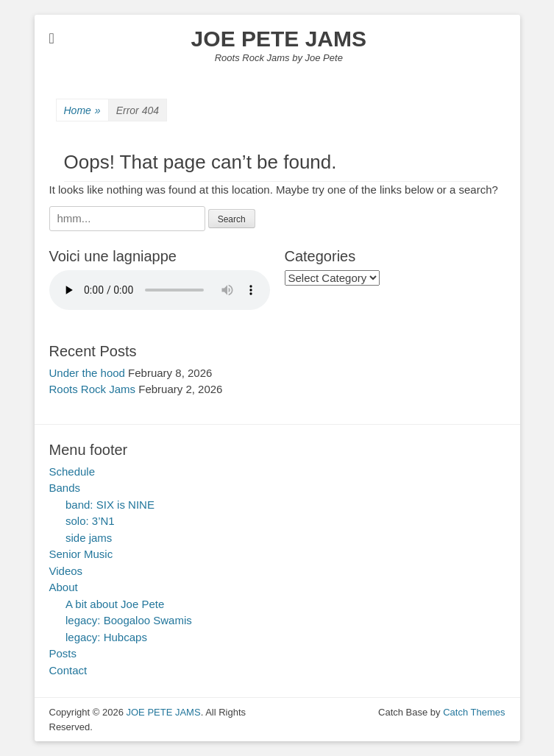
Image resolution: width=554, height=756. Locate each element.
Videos (66, 571)
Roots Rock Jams (93, 389)
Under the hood (87, 373)
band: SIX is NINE (110, 505)
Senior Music (81, 554)
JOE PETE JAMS (279, 39)
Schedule (72, 471)
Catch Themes (474, 712)
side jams (89, 538)
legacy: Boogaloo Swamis (129, 620)
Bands (65, 488)
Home (82, 111)
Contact (68, 670)
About (64, 587)
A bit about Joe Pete (115, 604)
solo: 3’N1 (90, 521)
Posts (63, 653)
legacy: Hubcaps (106, 637)
